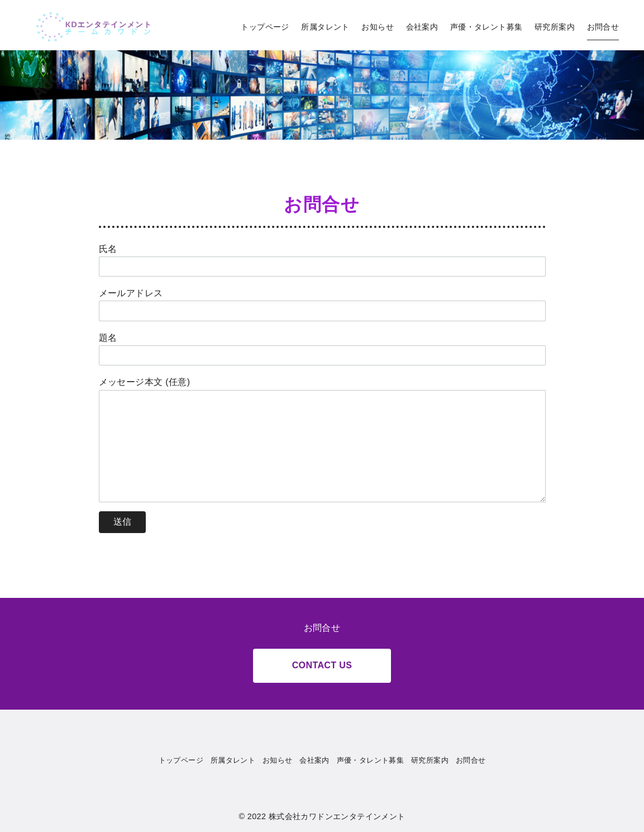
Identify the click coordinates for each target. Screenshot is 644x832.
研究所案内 (555, 27)
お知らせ (378, 27)
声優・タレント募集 (486, 27)
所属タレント (325, 27)
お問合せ (603, 27)
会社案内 (422, 27)
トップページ (265, 27)
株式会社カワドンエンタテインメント (337, 816)
